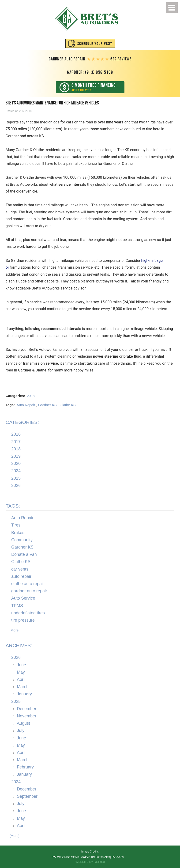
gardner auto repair (29, 591)
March (23, 687)
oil (8, 267)
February (25, 767)
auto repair (21, 576)
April (21, 679)
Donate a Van (24, 555)
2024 (16, 471)
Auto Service (23, 598)
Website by (90, 862)
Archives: (19, 645)
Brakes (18, 533)
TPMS (17, 606)
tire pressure (23, 620)
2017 (16, 442)
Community (22, 540)
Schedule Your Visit (95, 44)
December (27, 709)
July (21, 731)
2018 (31, 396)
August (23, 723)
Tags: (13, 506)
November (27, 716)
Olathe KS (67, 405)
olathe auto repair (28, 584)
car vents (20, 569)
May (21, 672)
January (24, 694)
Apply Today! (94, 87)
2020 (16, 464)
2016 (16, 434)
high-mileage (152, 261)
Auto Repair (26, 405)
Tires (16, 525)
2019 (16, 456)
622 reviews (121, 59)
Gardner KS (47, 405)
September (27, 796)
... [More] (13, 630)
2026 (16, 486)
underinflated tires (28, 613)
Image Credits (90, 852)
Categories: (22, 422)
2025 (16, 478)
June (21, 665)
